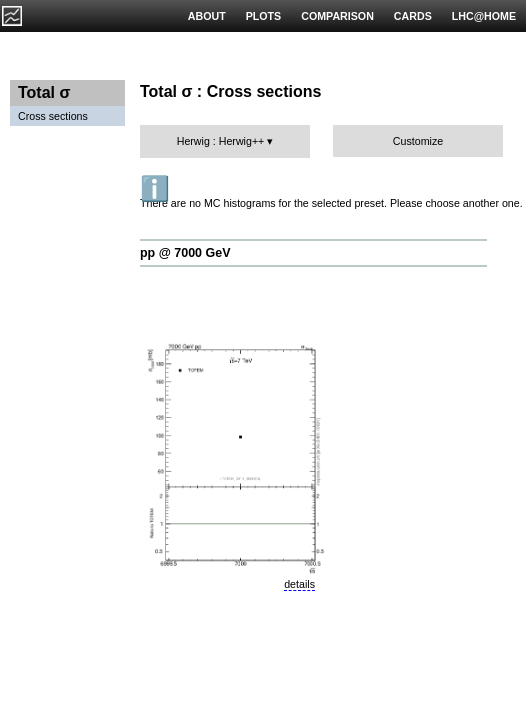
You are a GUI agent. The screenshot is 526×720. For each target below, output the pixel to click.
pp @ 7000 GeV (185, 253)
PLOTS (264, 16)
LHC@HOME (484, 16)
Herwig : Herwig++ (221, 141)
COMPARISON (337, 16)
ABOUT (207, 16)
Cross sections (53, 116)
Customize (418, 141)
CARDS (413, 16)
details (299, 584)
